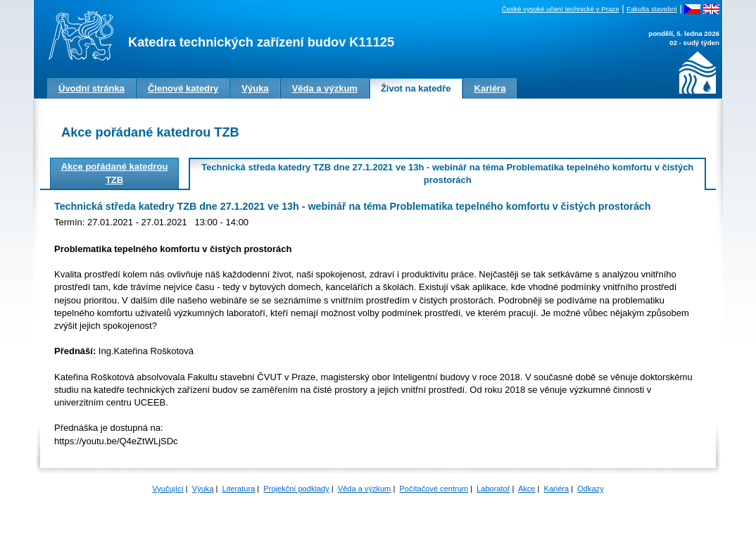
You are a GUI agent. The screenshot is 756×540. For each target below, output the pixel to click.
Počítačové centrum (434, 489)
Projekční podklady (296, 489)
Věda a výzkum (365, 489)
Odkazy (590, 489)
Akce (527, 489)
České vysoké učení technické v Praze (561, 9)
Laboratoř (493, 489)
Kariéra (557, 489)
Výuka (203, 489)
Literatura (239, 489)
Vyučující (168, 489)
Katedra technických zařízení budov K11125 (261, 42)
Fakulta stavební (652, 9)
